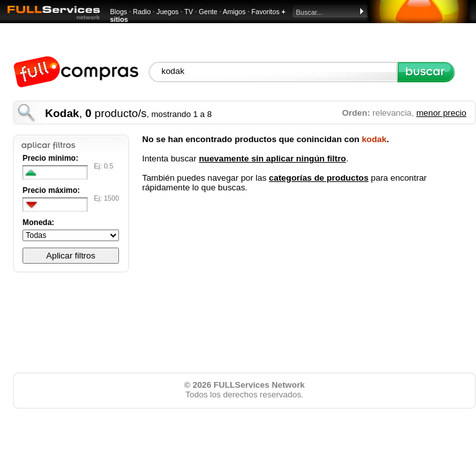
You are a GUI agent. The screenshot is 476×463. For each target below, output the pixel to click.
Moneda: (38, 222)
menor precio (441, 113)
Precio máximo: (51, 190)
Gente (208, 12)
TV (188, 12)
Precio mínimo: (50, 158)
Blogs (119, 12)
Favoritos (266, 12)
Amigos (234, 12)
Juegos (167, 12)
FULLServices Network (259, 385)
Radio (142, 12)
